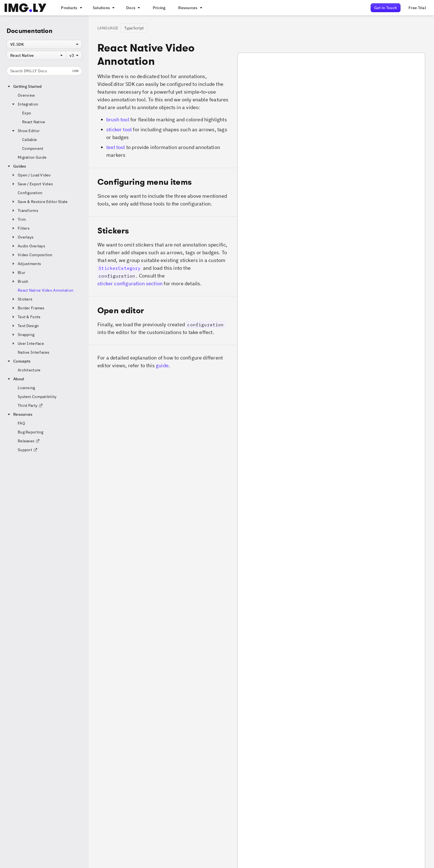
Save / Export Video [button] (32, 184)
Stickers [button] (22, 299)
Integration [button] (25, 104)
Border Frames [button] (28, 308)
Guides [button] (16, 166)
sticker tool (119, 129)
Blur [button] (18, 273)
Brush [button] (20, 281)
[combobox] (44, 44)
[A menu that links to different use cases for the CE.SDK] (103, 8)
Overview (26, 95)
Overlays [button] (22, 237)
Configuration (30, 193)
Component (33, 148)
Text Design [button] (25, 326)
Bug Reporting (31, 432)
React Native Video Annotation (46, 290)
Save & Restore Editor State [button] (39, 202)
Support (28, 450)
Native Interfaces (34, 352)
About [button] (15, 379)
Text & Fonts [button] (26, 317)
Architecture (29, 370)
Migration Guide (32, 157)
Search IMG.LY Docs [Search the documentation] (44, 71)
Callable (29, 140)
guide (162, 365)
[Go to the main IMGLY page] (25, 8)
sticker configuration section (130, 283)
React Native (34, 122)
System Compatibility (37, 397)
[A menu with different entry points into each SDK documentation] (133, 8)
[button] (163, 192)
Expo (27, 113)
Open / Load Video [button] (31, 175)
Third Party (30, 405)
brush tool (118, 120)
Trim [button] (18, 219)
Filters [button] (20, 228)
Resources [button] (20, 414)
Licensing (26, 388)
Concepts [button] (19, 361)
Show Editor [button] (25, 131)
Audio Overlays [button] (28, 246)
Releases (29, 441)
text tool (116, 147)
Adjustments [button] (26, 264)
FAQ (21, 423)
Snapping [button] (23, 335)
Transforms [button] (25, 210)
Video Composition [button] (32, 255)
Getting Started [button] (24, 86)
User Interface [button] (28, 343)
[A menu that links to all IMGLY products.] (71, 8)
